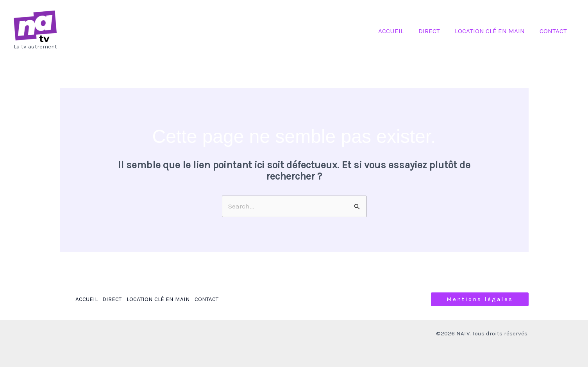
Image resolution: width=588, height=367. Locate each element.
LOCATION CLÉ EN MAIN (492, 31)
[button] (480, 299)
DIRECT (433, 31)
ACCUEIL (396, 31)
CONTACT (554, 31)
